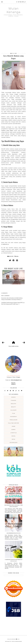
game (14, 426)
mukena (17, 256)
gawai (14, 430)
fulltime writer (14, 423)
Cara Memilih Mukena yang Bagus (13, 281)
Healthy (14, 404)
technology (14, 442)
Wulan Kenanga (13, 10)
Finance (14, 400)
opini (14, 439)
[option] (13, 277)
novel (14, 436)
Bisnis (14, 397)
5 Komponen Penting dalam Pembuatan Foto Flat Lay (13, 560)
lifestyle (14, 433)
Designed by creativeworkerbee (14, 641)
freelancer (14, 420)
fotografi (14, 417)
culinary (14, 410)
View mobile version (13, 346)
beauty (14, 407)
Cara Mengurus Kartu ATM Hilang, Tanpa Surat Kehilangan (14, 506)
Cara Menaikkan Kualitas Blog (13, 533)
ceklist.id (5, 244)
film (14, 413)
